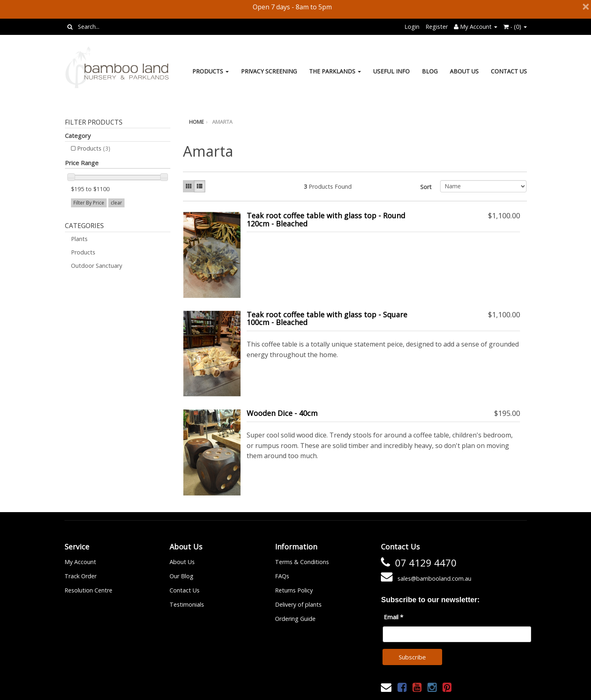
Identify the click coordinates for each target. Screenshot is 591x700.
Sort (426, 187)
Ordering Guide (295, 619)
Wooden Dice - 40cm (282, 413)
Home (197, 122)
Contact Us (509, 71)
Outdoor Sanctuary (97, 266)
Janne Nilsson (331, 689)
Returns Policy (294, 590)
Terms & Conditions (302, 562)
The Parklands (335, 71)
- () (515, 27)
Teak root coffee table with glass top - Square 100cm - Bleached (327, 319)
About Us (464, 71)
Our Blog (182, 576)
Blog (430, 71)
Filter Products (94, 123)
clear (116, 203)
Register (437, 27)
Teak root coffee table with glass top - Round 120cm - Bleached (326, 220)
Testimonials (187, 604)
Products (211, 71)
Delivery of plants (298, 604)
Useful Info (391, 71)
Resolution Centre (88, 590)
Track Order (81, 576)
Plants (79, 239)
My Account (80, 562)
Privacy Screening (269, 71)
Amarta (222, 122)
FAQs (282, 576)
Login (412, 27)
